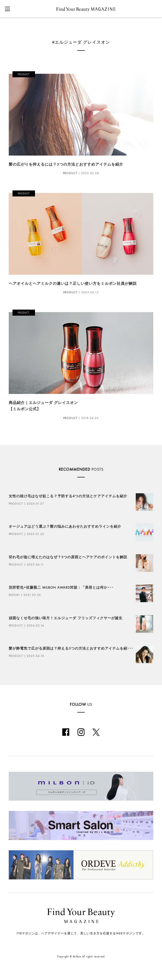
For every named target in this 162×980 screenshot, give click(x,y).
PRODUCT (70, 173)
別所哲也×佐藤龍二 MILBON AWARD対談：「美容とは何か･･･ (61, 587)
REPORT (14, 595)
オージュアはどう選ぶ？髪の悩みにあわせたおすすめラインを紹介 (65, 527)
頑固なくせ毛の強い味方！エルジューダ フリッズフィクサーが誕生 (66, 618)
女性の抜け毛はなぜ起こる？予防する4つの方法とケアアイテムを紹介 (68, 496)
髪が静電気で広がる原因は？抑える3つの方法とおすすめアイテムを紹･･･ (71, 648)
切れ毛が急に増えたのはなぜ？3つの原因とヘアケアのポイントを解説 (68, 557)
